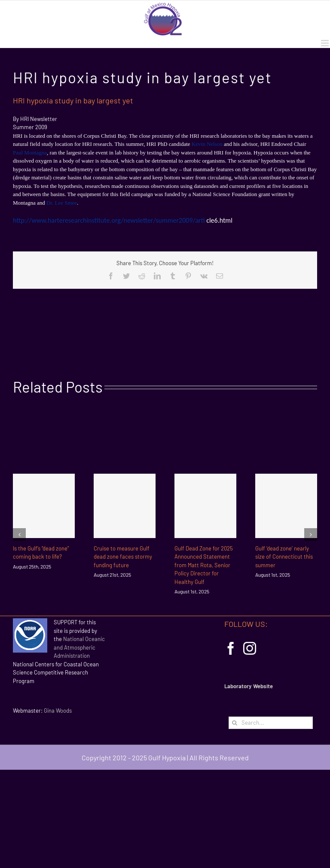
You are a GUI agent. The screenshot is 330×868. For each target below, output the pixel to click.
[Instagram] (250, 648)
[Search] (235, 723)
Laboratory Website (249, 686)
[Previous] (19, 535)
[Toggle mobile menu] (325, 43)
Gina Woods (58, 711)
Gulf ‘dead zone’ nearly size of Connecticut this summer (284, 557)
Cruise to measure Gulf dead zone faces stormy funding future (123, 557)
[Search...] (271, 723)
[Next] (311, 535)
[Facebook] (231, 648)
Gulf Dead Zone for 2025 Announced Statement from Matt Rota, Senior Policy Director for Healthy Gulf (204, 565)
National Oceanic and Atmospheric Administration (79, 647)
